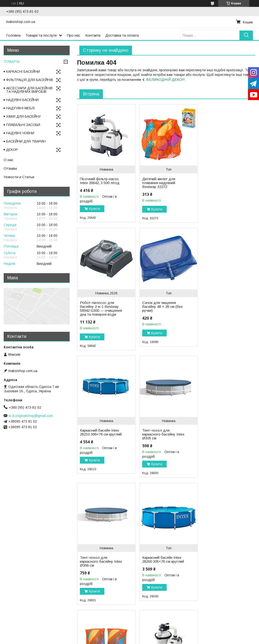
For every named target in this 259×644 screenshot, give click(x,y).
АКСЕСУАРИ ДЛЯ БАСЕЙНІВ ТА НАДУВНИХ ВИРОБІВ (29, 90)
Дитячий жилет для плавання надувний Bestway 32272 (157, 183)
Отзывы (10, 168)
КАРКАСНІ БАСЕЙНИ (23, 72)
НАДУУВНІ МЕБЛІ (20, 108)
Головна (13, 35)
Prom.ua (153, 635)
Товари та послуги (41, 35)
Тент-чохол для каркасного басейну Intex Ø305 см (218, 314)
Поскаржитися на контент (124, 639)
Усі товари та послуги (234, 620)
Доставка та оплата (122, 35)
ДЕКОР (12, 150)
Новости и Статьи (19, 177)
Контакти (93, 35)
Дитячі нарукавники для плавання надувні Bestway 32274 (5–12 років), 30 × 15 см (161, 571)
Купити (94, 209)
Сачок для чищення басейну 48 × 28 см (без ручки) (100, 314)
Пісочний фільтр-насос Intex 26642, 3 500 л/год (100, 181)
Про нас (74, 35)
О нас (9, 160)
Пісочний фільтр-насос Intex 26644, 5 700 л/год (100, 567)
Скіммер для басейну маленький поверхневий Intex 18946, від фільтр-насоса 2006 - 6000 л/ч (222, 563)
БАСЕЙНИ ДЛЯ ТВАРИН (26, 141)
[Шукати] (246, 35)
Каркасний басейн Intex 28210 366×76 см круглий (160, 314)
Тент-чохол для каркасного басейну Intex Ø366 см (97, 442)
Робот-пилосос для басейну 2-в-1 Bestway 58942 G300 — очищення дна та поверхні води (221, 187)
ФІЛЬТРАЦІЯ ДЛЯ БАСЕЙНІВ (30, 80)
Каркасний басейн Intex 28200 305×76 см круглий (160, 442)
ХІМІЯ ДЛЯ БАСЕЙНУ (23, 116)
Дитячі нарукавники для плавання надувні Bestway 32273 (221, 442)
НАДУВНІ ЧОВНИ (20, 133)
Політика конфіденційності (162, 639)
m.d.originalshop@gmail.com (31, 416)
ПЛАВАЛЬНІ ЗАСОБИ (23, 125)
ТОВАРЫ (12, 61)
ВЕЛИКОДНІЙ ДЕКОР (165, 79)
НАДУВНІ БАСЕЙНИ (22, 100)
